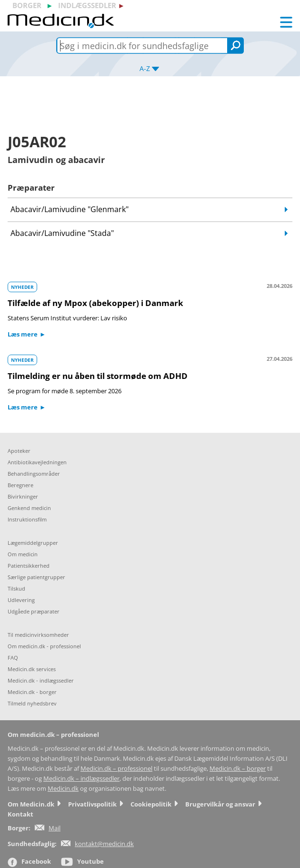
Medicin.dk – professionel (116, 769)
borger (27, 5)
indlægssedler (87, 5)
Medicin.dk (63, 789)
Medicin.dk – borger (238, 769)
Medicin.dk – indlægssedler (81, 779)
